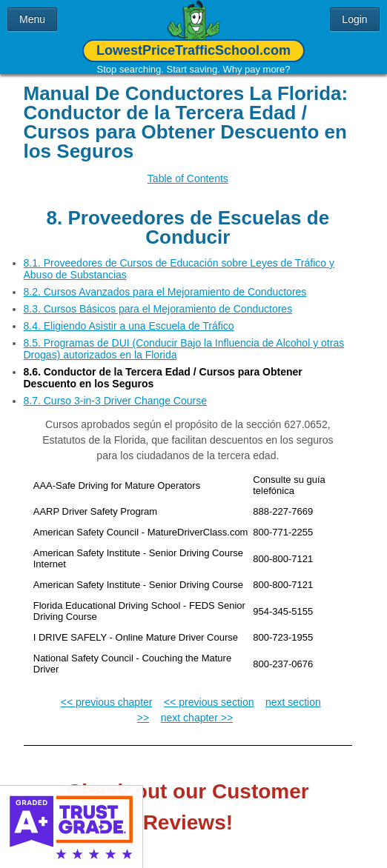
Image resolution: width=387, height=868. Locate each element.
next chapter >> (197, 707)
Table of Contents (188, 178)
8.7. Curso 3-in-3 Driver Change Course (115, 390)
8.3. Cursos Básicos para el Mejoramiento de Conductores (158, 298)
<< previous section (209, 691)
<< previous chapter (107, 691)
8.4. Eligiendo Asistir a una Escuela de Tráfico (129, 315)
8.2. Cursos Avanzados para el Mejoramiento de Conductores (165, 281)
